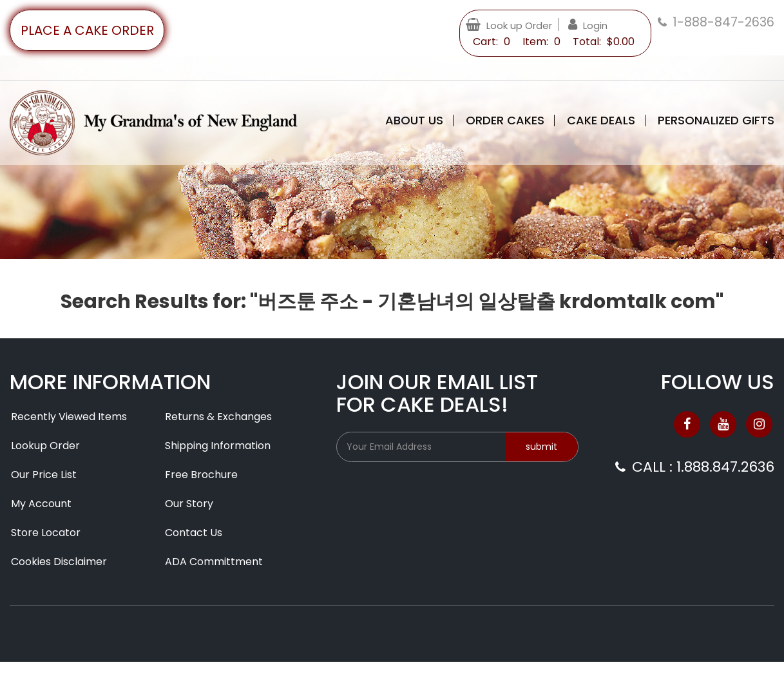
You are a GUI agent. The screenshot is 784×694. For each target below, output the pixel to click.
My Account (41, 504)
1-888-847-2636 (723, 22)
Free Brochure (201, 475)
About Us (414, 120)
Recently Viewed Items (69, 417)
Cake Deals (601, 120)
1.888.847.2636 (725, 467)
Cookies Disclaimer (59, 562)
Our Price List (44, 475)
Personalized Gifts (716, 120)
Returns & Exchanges (218, 417)
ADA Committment (214, 562)
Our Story (189, 504)
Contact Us (194, 533)
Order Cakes (505, 120)
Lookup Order (45, 446)
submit (541, 447)
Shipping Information (218, 446)
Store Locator (46, 533)
